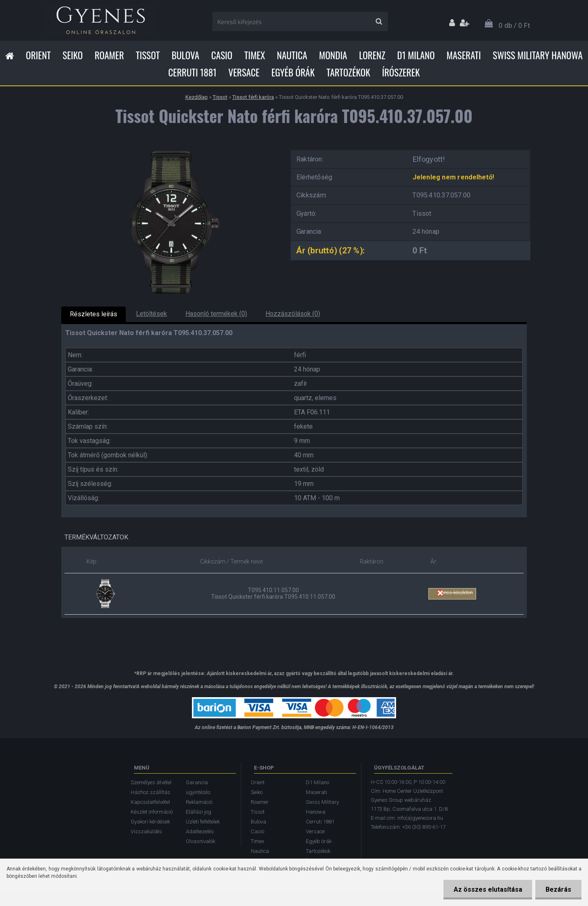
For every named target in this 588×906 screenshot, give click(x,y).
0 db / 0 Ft (514, 25)
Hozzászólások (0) (293, 314)
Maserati (464, 55)
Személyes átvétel (151, 782)
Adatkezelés (200, 831)
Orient (38, 55)
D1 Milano (416, 55)
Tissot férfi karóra (253, 97)
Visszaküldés (146, 831)
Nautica (292, 55)
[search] (379, 22)
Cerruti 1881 (192, 72)
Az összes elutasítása (488, 889)
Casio (222, 55)
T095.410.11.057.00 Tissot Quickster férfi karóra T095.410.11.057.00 (273, 593)
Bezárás (558, 889)
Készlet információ (152, 812)
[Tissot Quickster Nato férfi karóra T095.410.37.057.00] (169, 147)
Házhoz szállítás (150, 792)
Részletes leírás (94, 314)
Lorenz (372, 55)
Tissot (148, 55)
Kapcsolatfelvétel (150, 802)
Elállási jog (198, 812)
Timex (255, 55)
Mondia (333, 55)
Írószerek (401, 72)
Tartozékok (349, 72)
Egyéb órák (293, 72)
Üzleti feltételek (203, 822)
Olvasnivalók (200, 841)
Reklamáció (199, 802)
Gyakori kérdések (150, 822)
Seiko (72, 55)
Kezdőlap (197, 97)
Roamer (109, 55)
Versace (244, 72)
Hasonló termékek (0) (216, 314)
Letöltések (151, 314)
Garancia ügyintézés (198, 787)
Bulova (185, 55)
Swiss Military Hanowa (538, 55)
